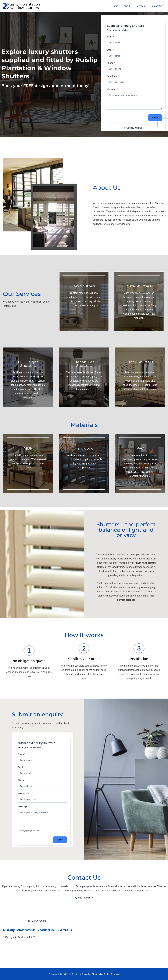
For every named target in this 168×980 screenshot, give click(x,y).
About (129, 6)
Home (118, 6)
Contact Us (157, 6)
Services (142, 6)
